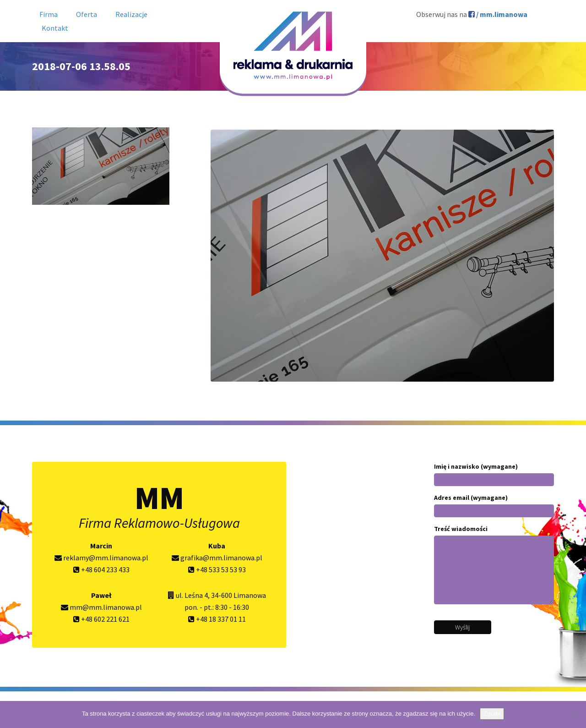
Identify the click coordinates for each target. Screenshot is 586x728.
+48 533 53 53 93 (217, 569)
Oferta (87, 14)
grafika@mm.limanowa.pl (217, 558)
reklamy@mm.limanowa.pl (101, 558)
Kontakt (55, 28)
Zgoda (492, 714)
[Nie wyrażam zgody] (575, 715)
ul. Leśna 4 (192, 595)
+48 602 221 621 (101, 619)
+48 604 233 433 (101, 569)
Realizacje (131, 14)
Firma (49, 14)
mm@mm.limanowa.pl (101, 607)
